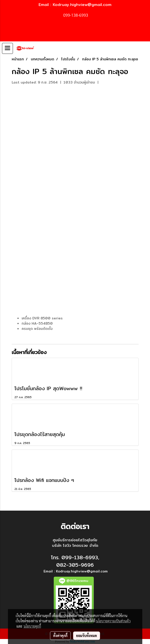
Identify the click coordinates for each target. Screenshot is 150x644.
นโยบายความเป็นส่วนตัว (113, 621)
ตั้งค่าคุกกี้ (60, 636)
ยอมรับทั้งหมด (87, 636)
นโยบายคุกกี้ (32, 626)
